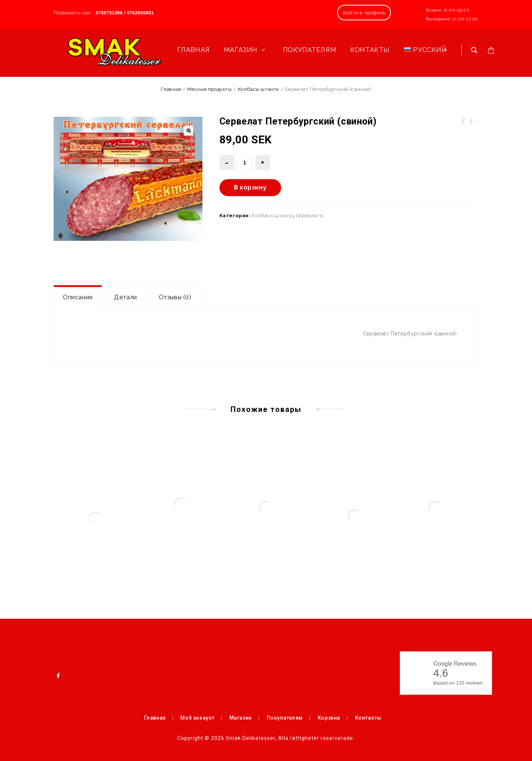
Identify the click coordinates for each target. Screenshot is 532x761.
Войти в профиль (364, 13)
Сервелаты (310, 216)
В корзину (250, 187)
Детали (126, 297)
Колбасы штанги (258, 89)
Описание (78, 297)
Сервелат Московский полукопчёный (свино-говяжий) (471, 130)
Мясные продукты (210, 89)
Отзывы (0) (175, 297)
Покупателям (285, 718)
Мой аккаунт (197, 718)
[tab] (78, 297)
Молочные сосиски (463, 126)
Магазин (241, 718)
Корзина (329, 718)
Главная (171, 89)
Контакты (368, 718)
